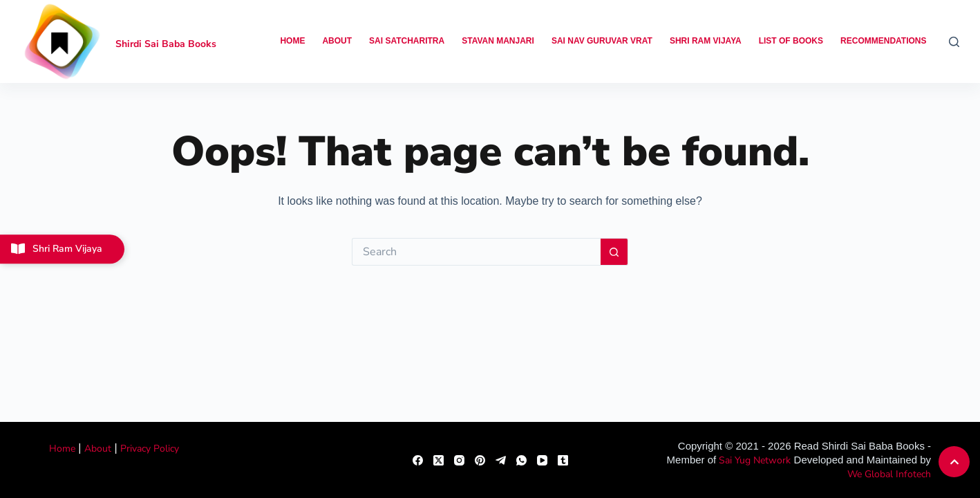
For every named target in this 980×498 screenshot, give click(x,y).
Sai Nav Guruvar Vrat (602, 41)
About (337, 41)
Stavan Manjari (498, 41)
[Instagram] (459, 460)
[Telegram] (501, 460)
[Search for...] (476, 252)
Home (292, 41)
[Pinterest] (480, 460)
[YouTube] (542, 460)
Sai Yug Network (755, 460)
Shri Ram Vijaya (706, 41)
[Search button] (614, 252)
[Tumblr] (563, 460)
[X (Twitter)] (439, 460)
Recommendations (883, 41)
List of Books (791, 41)
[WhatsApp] (521, 460)
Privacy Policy (150, 449)
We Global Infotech (889, 474)
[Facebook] (418, 460)
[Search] (954, 42)
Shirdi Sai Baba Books (166, 44)
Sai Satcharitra (407, 41)
